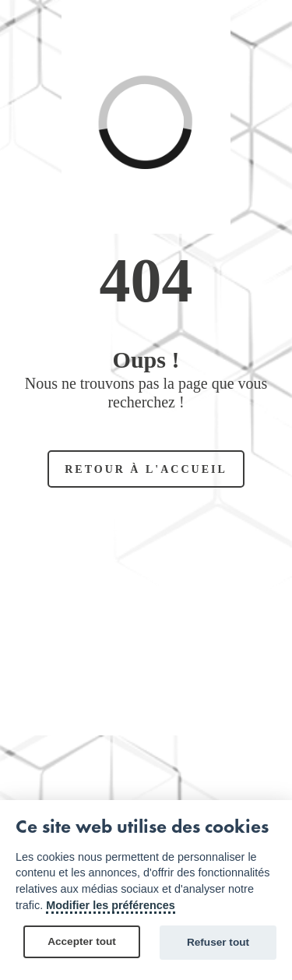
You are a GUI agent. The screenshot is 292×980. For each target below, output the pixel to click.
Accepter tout (82, 941)
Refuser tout (218, 942)
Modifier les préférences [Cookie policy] (111, 905)
